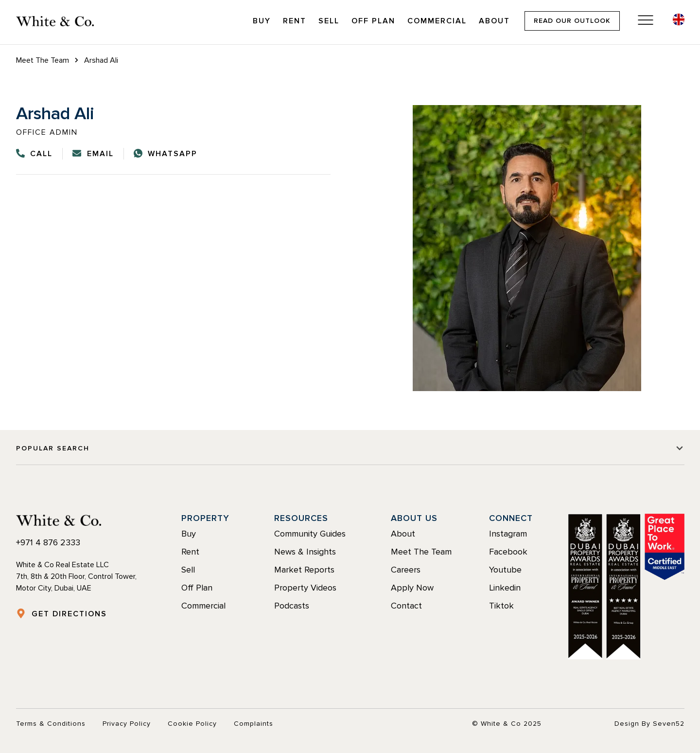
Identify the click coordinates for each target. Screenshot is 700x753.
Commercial (437, 21)
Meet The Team (43, 60)
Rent (295, 21)
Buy (262, 21)
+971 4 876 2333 (48, 542)
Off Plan (373, 21)
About (494, 21)
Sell (329, 21)
